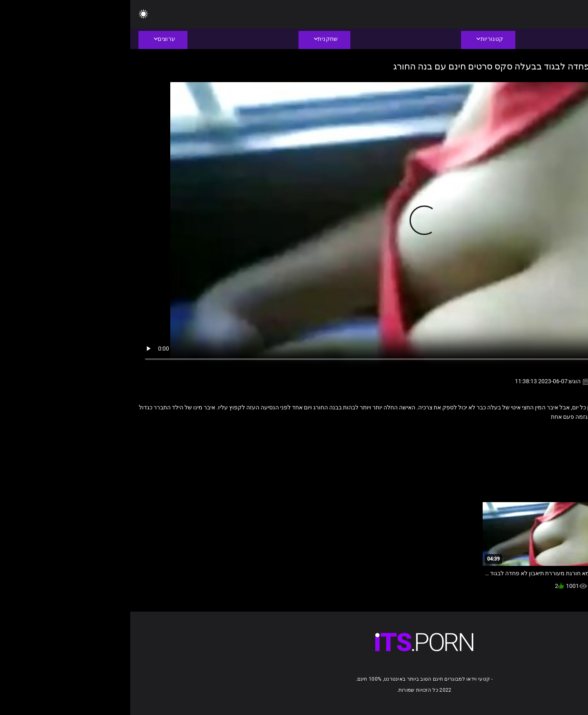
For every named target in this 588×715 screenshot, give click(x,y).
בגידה (520, 434)
